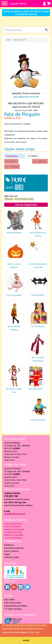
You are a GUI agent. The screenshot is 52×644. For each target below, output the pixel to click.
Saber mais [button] (34, 632)
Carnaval (9, 199)
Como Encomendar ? (13, 527)
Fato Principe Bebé (38, 420)
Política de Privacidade (14, 535)
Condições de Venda (13, 532)
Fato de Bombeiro (36, 389)
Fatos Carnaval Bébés (24, 199)
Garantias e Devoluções (14, 529)
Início (8, 40)
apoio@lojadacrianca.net (26, 97)
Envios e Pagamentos (13, 524)
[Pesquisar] (46, 30)
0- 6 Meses (33, 156)
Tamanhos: (12, 156)
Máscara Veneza (38, 295)
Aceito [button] (26, 640)
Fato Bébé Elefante (14, 233)
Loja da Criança (18, 4)
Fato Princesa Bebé (14, 295)
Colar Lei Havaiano (38, 326)
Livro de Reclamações (13, 538)
